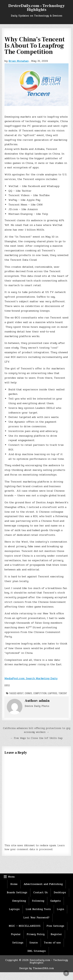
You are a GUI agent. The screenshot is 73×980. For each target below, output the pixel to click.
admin (44, 701)
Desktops (60, 893)
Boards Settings (17, 893)
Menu (11, 877)
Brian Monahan (19, 61)
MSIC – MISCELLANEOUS (25, 926)
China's (28, 693)
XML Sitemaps (36, 951)
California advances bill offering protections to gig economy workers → (37, 730)
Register (56, 934)
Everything (19, 901)
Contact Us (40, 893)
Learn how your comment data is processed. (35, 848)
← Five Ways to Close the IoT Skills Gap (36, 738)
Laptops (14, 909)
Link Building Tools (38, 909)
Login (60, 909)
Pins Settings (55, 926)
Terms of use (52, 943)
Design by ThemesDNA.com (36, 968)
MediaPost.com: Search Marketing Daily (31, 678)
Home (14, 884)
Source (34, 943)
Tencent (63, 693)
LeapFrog (52, 693)
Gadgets (55, 901)
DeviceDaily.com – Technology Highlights (36, 8)
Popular (16, 934)
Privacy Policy (36, 934)
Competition (40, 693)
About (20, 693)
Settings (18, 943)
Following (38, 901)
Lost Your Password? (36, 918)
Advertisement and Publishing (43, 884)
